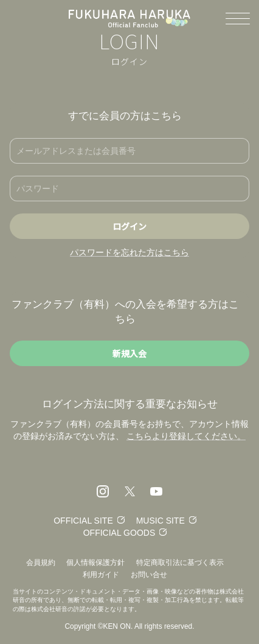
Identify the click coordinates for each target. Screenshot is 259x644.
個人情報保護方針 (95, 563)
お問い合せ (149, 575)
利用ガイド (101, 575)
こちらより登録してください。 (186, 436)
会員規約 (41, 563)
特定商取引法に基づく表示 (180, 563)
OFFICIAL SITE (83, 521)
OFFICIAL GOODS (119, 533)
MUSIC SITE (161, 521)
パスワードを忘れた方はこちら (129, 252)
